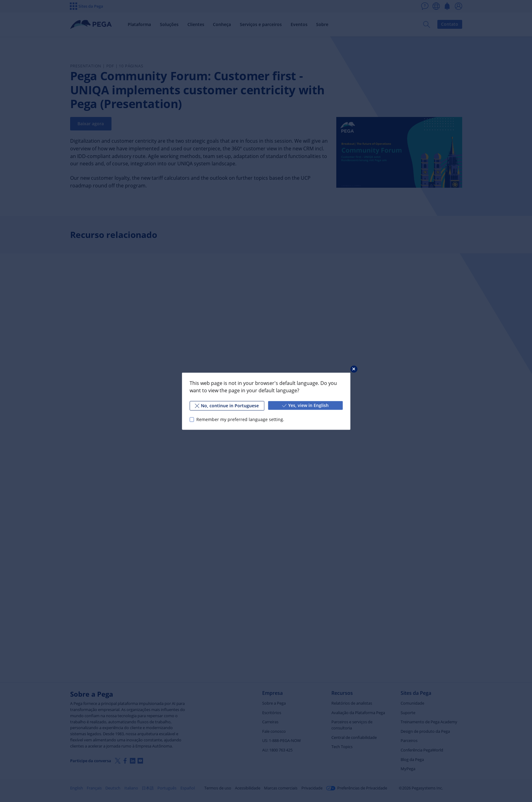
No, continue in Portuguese (227, 405)
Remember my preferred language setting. (240, 419)
